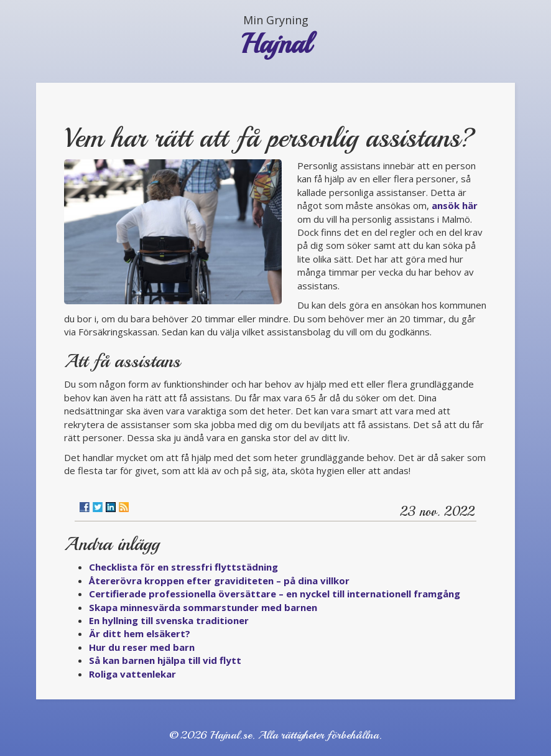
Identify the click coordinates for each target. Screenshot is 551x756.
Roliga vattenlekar (132, 674)
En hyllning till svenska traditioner (169, 620)
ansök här (455, 205)
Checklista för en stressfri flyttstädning (183, 567)
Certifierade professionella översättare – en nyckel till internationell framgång (275, 594)
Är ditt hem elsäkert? (140, 633)
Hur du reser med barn (142, 647)
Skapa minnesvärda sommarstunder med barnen (203, 607)
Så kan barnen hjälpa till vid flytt (165, 660)
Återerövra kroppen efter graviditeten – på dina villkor (219, 581)
